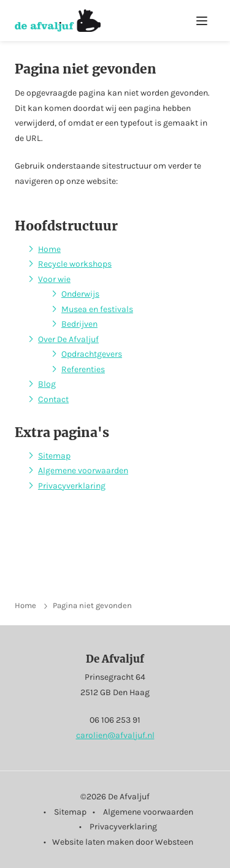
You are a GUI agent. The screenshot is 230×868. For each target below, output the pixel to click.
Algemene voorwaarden (83, 470)
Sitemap (54, 456)
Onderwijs (80, 294)
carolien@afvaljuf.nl (115, 735)
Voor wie (54, 279)
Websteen (174, 842)
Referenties (83, 369)
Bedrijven (79, 324)
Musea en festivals (97, 309)
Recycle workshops (75, 264)
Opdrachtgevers (92, 354)
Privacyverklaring (72, 486)
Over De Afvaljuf (68, 339)
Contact (53, 399)
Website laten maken (93, 842)
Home (49, 249)
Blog (47, 384)
